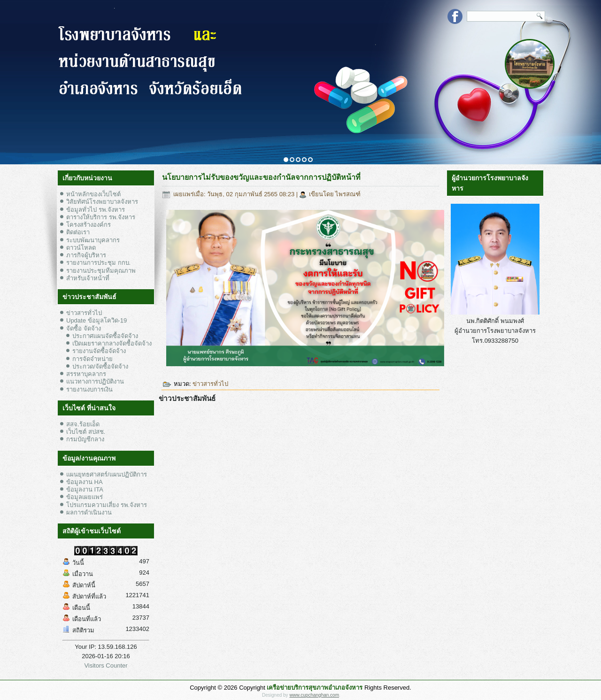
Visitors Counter (106, 665)
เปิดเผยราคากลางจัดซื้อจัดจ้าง (112, 343)
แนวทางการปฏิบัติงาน (95, 381)
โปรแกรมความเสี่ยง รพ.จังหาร (107, 505)
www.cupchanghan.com (314, 695)
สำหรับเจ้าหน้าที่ (88, 278)
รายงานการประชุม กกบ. (98, 263)
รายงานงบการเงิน (89, 389)
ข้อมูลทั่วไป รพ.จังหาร (96, 210)
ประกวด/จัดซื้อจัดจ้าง (100, 366)
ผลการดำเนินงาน (89, 512)
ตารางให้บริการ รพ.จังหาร (101, 217)
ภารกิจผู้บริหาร (86, 255)
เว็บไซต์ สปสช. (86, 432)
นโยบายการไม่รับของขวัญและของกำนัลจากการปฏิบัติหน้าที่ (261, 177)
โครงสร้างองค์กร (89, 225)
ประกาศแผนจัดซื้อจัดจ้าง (105, 336)
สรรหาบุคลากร (86, 374)
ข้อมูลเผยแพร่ (85, 497)
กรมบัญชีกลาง (85, 439)
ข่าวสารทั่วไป (84, 313)
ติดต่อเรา (78, 232)
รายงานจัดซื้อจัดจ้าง (99, 351)
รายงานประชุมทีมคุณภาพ (101, 271)
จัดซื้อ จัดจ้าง (84, 328)
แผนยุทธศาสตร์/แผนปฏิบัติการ (107, 474)
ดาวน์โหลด (81, 248)
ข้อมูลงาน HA (85, 482)
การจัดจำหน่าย (92, 359)
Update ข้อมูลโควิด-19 (96, 320)
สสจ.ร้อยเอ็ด (83, 424)
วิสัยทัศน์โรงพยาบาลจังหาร (102, 202)
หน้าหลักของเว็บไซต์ (93, 194)
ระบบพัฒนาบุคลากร (93, 240)
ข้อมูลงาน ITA (85, 489)
